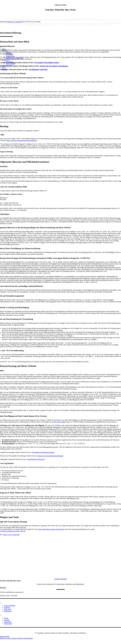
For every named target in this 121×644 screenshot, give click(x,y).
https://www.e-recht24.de (11, 535)
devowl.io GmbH (60, 422)
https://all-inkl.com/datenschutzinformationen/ (22, 140)
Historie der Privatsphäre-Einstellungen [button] (50, 456)
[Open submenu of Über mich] (9, 61)
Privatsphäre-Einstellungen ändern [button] (43, 452)
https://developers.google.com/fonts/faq (51, 529)
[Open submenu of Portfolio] (8, 51)
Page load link (5, 636)
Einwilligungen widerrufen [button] (36, 459)
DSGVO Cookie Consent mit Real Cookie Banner (16, 638)
